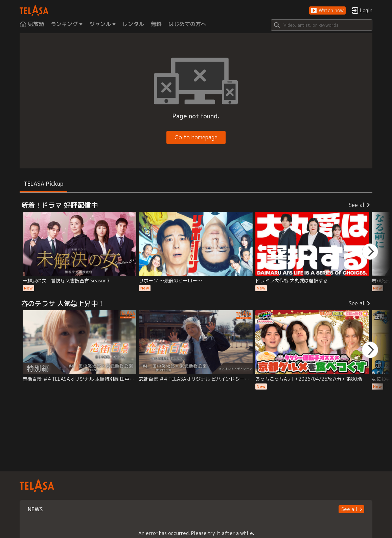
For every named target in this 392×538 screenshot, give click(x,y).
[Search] (322, 25)
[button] (327, 11)
